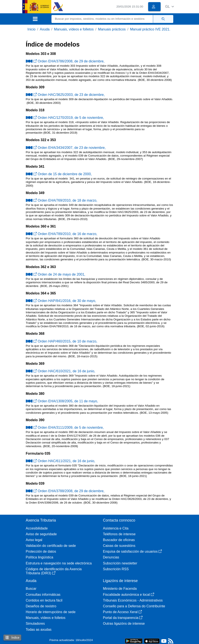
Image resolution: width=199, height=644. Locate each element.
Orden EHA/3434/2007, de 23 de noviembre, (66, 148)
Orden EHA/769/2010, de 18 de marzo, (62, 200)
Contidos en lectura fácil (44, 600)
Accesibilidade (37, 528)
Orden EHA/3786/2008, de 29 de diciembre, (65, 61)
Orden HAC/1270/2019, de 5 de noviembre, (65, 118)
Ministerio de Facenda (120, 589)
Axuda (45, 29)
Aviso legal (34, 540)
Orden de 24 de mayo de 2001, (56, 274)
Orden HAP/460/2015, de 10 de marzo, (62, 341)
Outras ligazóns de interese (124, 624)
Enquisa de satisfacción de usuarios (132, 551)
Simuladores (35, 624)
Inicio (31, 29)
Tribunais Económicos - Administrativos (133, 600)
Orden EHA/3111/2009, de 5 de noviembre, (65, 428)
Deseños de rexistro (41, 606)
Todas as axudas (39, 630)
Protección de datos (41, 551)
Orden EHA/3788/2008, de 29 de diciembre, (65, 491)
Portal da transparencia (123, 618)
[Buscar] (102, 19)
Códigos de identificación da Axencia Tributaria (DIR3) (54, 571)
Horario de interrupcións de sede (51, 612)
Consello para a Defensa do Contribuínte (134, 606)
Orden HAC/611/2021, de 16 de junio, (60, 461)
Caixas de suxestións (119, 546)
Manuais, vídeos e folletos (74, 29)
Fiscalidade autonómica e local (129, 595)
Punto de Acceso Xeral (122, 612)
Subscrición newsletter (120, 563)
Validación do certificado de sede (51, 546)
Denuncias (111, 557)
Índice (12, 637)
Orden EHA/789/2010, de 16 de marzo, (62, 234)
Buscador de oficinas (119, 540)
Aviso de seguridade (41, 534)
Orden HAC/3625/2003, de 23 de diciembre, (65, 95)
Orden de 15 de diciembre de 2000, (59, 174)
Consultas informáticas (43, 595)
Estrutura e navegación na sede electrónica (59, 563)
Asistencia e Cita (116, 528)
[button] (170, 7)
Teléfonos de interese (119, 534)
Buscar (31, 589)
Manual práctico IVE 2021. (150, 29)
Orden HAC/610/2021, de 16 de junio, (60, 371)
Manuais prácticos (112, 29)
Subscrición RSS (116, 569)
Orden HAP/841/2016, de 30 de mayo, (61, 301)
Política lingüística (39, 557)
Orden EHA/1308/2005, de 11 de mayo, (62, 401)
